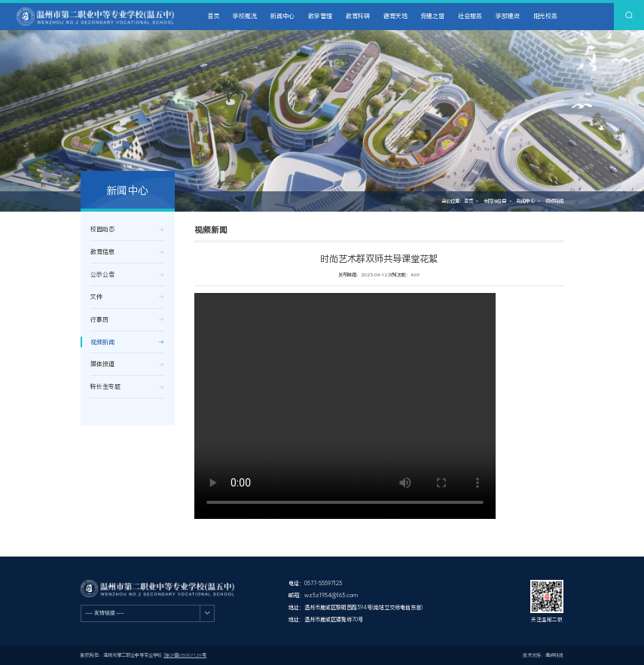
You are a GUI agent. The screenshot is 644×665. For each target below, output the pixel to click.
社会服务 (470, 16)
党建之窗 (432, 16)
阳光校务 (545, 16)
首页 (214, 16)
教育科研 (358, 16)
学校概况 (245, 16)
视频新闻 (554, 201)
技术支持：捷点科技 (543, 655)
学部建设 (508, 16)
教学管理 (320, 16)
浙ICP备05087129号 (185, 655)
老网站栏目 (495, 201)
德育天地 (395, 16)
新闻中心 (282, 16)
